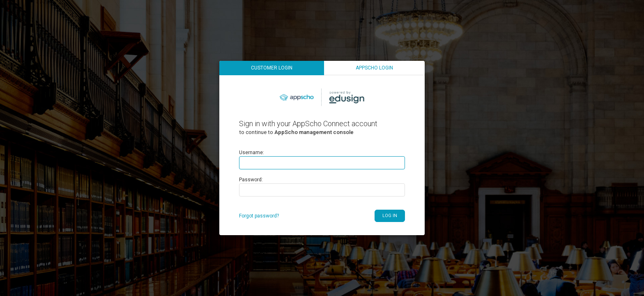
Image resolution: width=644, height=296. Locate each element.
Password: (251, 180)
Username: (252, 153)
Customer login (272, 68)
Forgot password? (259, 216)
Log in (390, 216)
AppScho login (374, 68)
